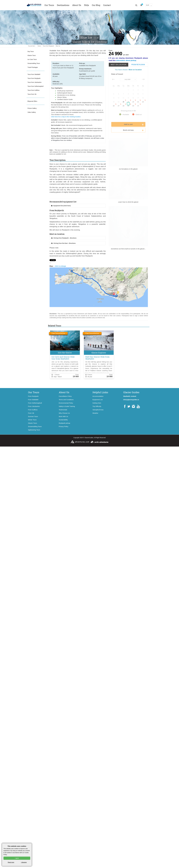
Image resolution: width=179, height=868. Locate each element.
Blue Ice (58, 46)
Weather (95, 413)
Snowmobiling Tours (34, 63)
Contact (107, 5)
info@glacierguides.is (131, 400)
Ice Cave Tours (32, 59)
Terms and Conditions (66, 400)
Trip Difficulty (97, 406)
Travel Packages (33, 67)
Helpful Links (100, 392)
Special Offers (32, 101)
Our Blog (96, 5)
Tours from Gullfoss (34, 90)
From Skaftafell (33, 400)
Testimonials (63, 410)
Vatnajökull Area (98, 410)
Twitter (129, 406)
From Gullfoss (33, 410)
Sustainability (63, 420)
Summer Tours (33, 416)
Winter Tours (32, 420)
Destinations (63, 5)
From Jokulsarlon (34, 406)
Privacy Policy (64, 426)
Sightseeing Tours (34, 430)
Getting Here (97, 403)
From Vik (31, 413)
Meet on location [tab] (119, 65)
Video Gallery (32, 112)
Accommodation (98, 396)
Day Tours (31, 51)
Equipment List (98, 400)
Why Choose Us (64, 413)
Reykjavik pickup (65, 423)
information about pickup (126, 60)
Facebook (125, 406)
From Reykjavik (33, 396)
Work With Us (63, 416)
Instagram (133, 406)
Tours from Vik (32, 94)
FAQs (86, 5)
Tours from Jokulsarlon (35, 82)
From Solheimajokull (35, 403)
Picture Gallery (32, 108)
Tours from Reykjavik (48, 46)
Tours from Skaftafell (34, 74)
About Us (77, 5)
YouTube (138, 406)
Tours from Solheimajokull (36, 86)
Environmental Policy (66, 403)
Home (39, 46)
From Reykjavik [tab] (138, 65)
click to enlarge (99, 286)
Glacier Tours (32, 55)
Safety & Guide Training (67, 406)
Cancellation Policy (65, 396)
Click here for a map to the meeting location (66, 117)
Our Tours (49, 5)
